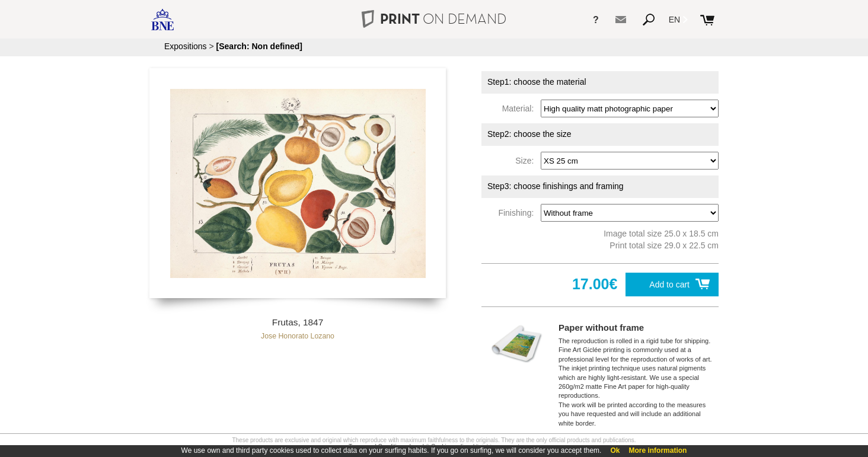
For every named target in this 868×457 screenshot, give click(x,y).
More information (658, 450)
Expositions (186, 46)
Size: (527, 161)
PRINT (434, 19)
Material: (520, 108)
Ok (615, 450)
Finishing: (518, 213)
